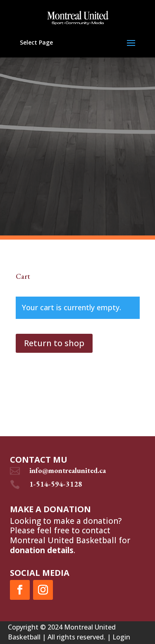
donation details (42, 550)
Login (121, 637)
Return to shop (54, 343)
